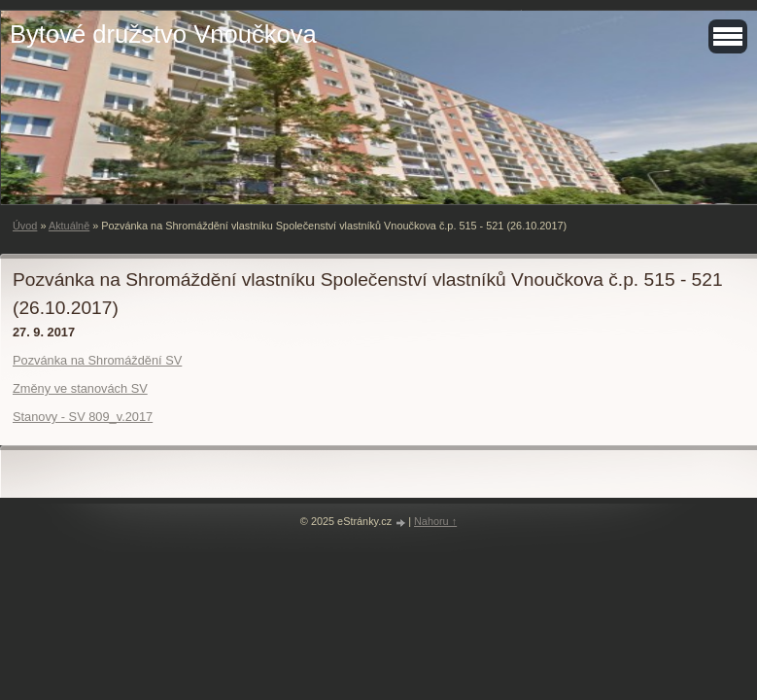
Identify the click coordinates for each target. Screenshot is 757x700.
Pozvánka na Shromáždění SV (97, 360)
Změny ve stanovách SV (80, 388)
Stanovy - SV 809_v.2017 (83, 417)
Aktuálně (69, 226)
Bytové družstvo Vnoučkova (163, 34)
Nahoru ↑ (435, 521)
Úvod (25, 226)
